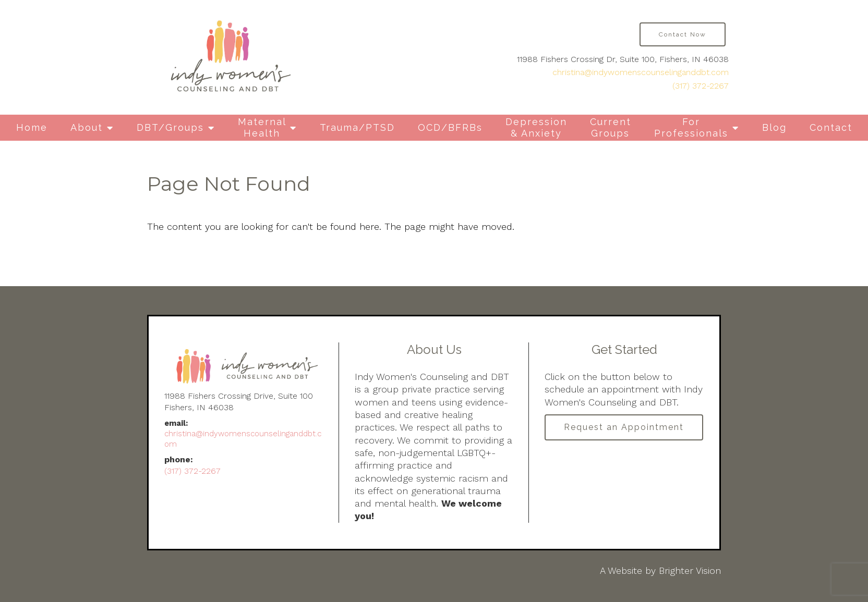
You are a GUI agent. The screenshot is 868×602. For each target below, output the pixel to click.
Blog (774, 127)
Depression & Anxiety (536, 127)
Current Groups (611, 127)
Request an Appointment (624, 427)
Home (32, 127)
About (87, 127)
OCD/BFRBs (450, 127)
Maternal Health (262, 127)
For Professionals (691, 127)
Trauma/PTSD (357, 127)
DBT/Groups (170, 127)
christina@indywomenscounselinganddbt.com (641, 72)
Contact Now (683, 34)
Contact (831, 127)
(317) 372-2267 (701, 86)
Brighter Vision (690, 570)
